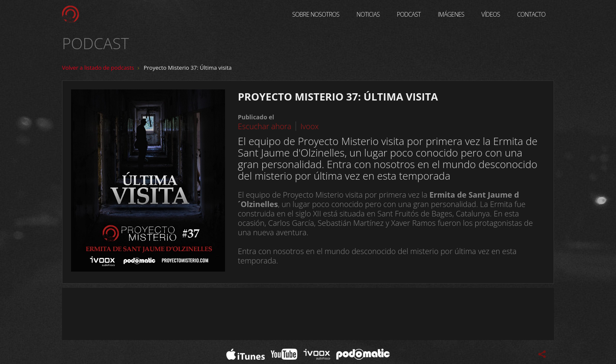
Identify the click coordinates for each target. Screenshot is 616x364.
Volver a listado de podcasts (98, 68)
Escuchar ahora (265, 126)
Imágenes (451, 14)
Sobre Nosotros (316, 14)
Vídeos (490, 14)
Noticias (368, 14)
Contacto (531, 14)
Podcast (409, 14)
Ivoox (309, 126)
